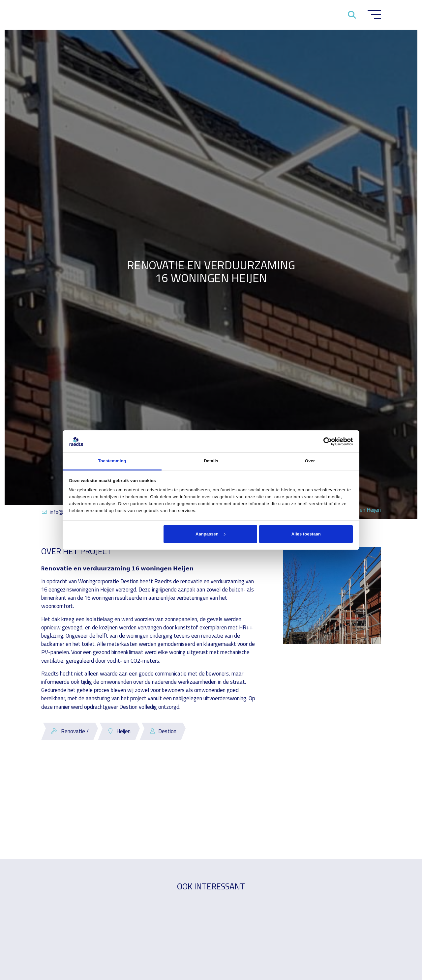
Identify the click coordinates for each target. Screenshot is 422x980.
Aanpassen (211, 534)
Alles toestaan (306, 534)
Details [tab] (211, 461)
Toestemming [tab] (112, 461)
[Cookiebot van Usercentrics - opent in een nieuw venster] (324, 441)
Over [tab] (310, 461)
